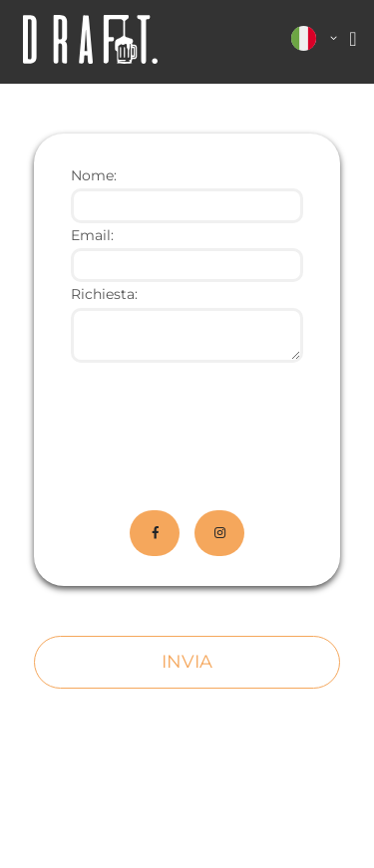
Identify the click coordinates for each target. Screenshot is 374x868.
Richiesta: (104, 294)
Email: (92, 235)
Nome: (94, 175)
